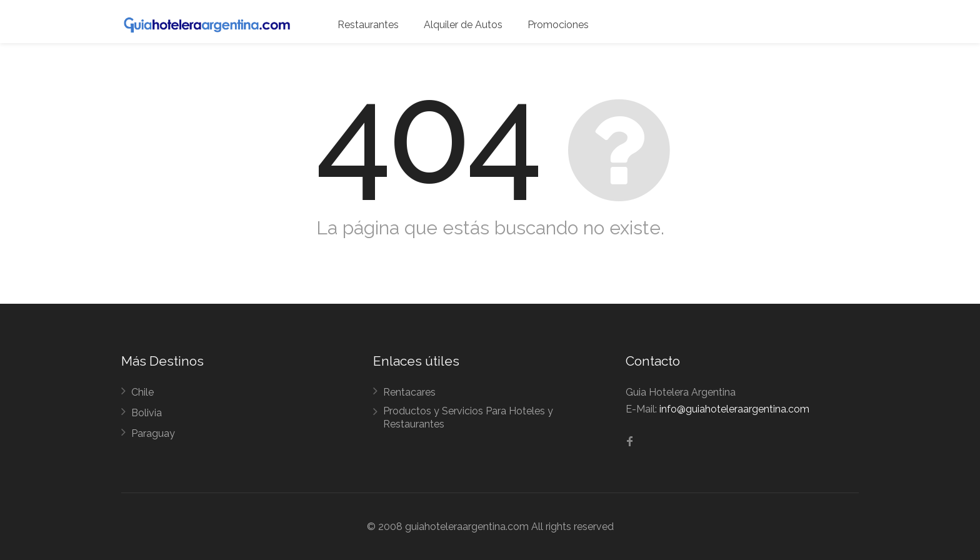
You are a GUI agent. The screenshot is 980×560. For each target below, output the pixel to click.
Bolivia (147, 413)
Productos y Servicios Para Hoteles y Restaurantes (468, 417)
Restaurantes (368, 25)
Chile (142, 392)
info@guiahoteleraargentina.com (734, 409)
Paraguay (153, 433)
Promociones (558, 25)
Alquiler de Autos (463, 25)
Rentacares (409, 392)
